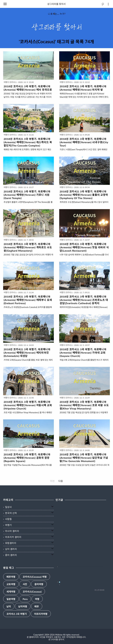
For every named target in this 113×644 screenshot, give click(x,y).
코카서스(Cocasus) (32, 592)
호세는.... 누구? (56, 14)
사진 (25, 584)
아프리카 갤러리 (13, 537)
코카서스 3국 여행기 (17, 614)
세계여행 (11, 592)
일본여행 (11, 599)
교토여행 (11, 584)
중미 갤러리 (11, 555)
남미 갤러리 (11, 549)
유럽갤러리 (11, 543)
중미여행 (39, 584)
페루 (37, 607)
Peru (25, 599)
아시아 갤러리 (12, 531)
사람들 (8, 519)
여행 (37, 599)
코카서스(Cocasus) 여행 (35, 577)
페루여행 (11, 577)
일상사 (8, 507)
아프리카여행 (41, 614)
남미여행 (23, 607)
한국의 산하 (11, 513)
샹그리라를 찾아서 (56, 4)
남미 (9, 607)
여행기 (8, 525)
